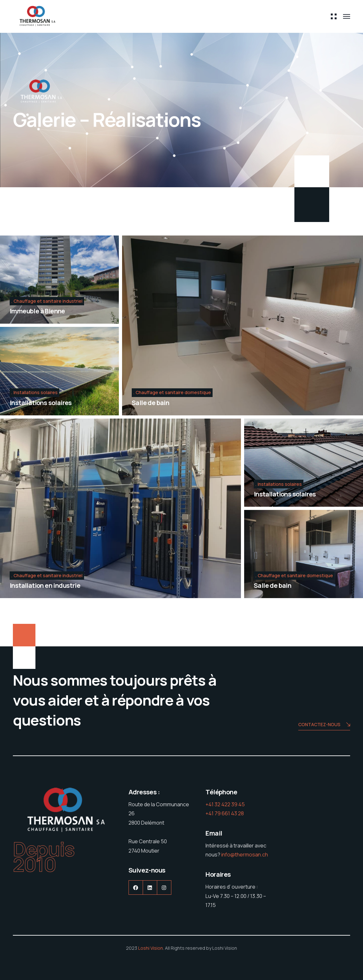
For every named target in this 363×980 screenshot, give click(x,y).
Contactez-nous (324, 725)
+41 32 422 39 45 (225, 804)
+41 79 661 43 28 (225, 813)
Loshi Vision (151, 948)
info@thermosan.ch (245, 855)
